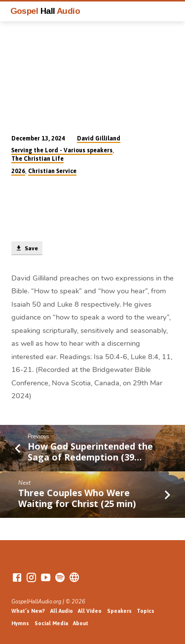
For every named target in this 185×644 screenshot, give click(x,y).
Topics (146, 611)
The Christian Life (37, 159)
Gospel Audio (45, 11)
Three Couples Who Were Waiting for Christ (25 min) (77, 498)
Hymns (20, 623)
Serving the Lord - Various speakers (62, 150)
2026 (18, 171)
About (81, 623)
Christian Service (52, 171)
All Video (90, 611)
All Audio (62, 611)
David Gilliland (99, 138)
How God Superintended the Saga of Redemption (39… (90, 452)
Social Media (51, 623)
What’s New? (28, 611)
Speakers (119, 611)
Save (27, 248)
